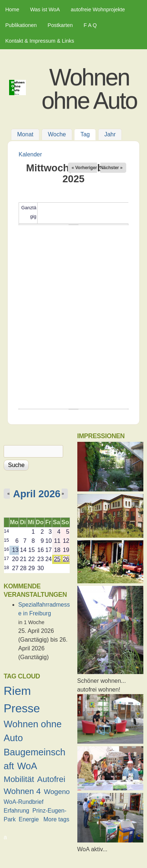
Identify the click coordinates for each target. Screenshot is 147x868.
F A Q (90, 25)
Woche (57, 135)
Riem (17, 691)
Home (12, 9)
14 (7, 531)
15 (7, 540)
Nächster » (111, 168)
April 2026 (37, 494)
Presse (22, 708)
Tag (88, 134)
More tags (56, 819)
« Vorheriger (84, 168)
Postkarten (60, 25)
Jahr (110, 135)
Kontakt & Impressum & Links (40, 41)
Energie (29, 819)
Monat (25, 135)
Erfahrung (16, 811)
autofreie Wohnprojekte (98, 9)
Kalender (30, 154)
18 (7, 567)
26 (66, 559)
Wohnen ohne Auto (89, 89)
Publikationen (21, 25)
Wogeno (57, 792)
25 (57, 559)
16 (7, 549)
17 (7, 558)
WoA (27, 766)
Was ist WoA (45, 9)
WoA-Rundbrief (24, 802)
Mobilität (19, 779)
